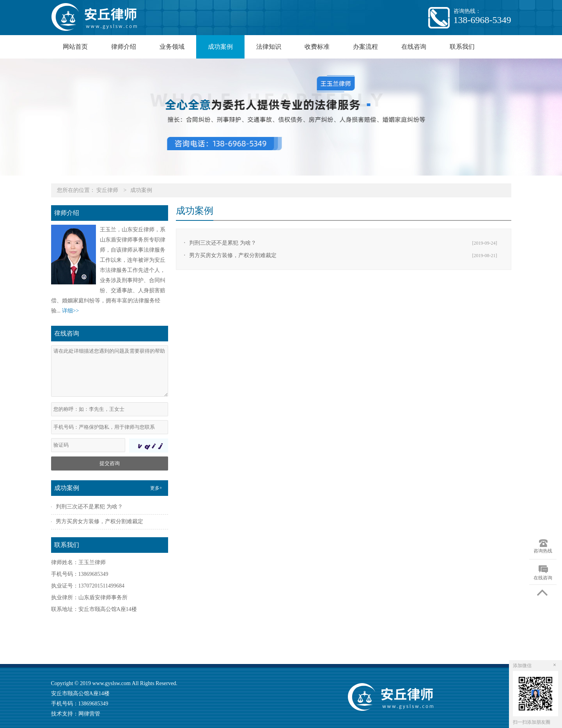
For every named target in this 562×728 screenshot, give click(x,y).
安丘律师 (107, 190)
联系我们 (462, 47)
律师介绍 (124, 47)
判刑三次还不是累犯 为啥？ (223, 243)
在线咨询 (414, 47)
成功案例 (220, 47)
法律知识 (269, 47)
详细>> (71, 311)
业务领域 (172, 47)
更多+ (156, 488)
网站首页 (75, 47)
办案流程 (365, 47)
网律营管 (89, 714)
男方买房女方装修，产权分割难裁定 (233, 255)
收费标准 (317, 47)
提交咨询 (110, 463)
